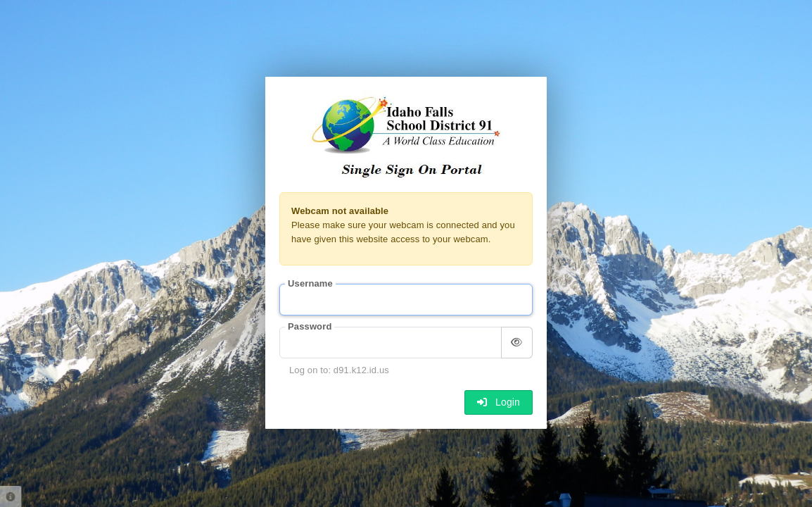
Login (499, 402)
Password (310, 326)
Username (310, 283)
